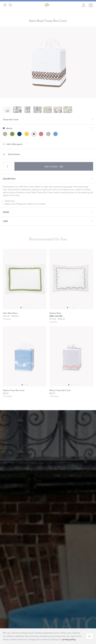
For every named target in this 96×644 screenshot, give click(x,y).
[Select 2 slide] (26, 308)
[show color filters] (48, 127)
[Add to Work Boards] (48, 154)
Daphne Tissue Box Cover (14, 390)
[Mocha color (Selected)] (34, 134)
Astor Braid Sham (10, 313)
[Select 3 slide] (29, 308)
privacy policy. (69, 639)
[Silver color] (48, 134)
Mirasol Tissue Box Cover (60, 390)
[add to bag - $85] (54, 166)
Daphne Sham (55, 313)
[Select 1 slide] (23, 308)
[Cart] (91, 5)
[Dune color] (5, 134)
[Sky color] (55, 134)
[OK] (90, 636)
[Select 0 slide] (21, 308)
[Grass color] (12, 134)
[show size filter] (48, 119)
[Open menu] (5, 5)
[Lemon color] (27, 134)
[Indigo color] (19, 134)
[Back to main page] (47, 5)
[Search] (10, 5)
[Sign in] (84, 5)
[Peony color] (41, 134)
